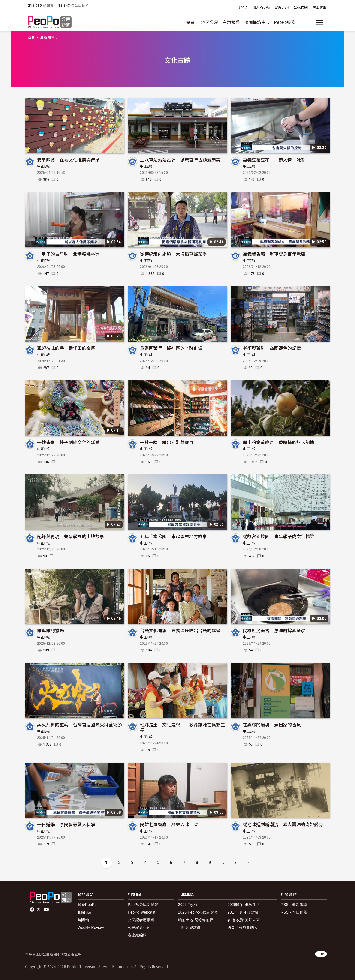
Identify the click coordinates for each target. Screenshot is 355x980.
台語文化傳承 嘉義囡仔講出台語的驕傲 (180, 630)
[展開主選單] (320, 22)
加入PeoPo (261, 7)
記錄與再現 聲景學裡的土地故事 (71, 536)
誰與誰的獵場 (51, 630)
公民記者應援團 (141, 920)
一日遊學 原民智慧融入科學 (66, 824)
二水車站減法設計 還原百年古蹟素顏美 (180, 160)
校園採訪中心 (257, 22)
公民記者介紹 (139, 928)
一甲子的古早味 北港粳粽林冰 (68, 254)
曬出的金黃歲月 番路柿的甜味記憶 (279, 442)
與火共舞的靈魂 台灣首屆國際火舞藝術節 (80, 724)
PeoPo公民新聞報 (143, 905)
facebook (32, 910)
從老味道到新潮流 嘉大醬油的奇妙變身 (283, 824)
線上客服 (320, 7)
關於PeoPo (87, 905)
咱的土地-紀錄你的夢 (196, 920)
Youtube (47, 910)
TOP (321, 954)
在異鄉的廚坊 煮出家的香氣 (272, 724)
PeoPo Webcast (142, 912)
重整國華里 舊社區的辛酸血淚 (171, 348)
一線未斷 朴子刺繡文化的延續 (68, 442)
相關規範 (85, 912)
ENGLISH (282, 7)
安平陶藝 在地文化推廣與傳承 (68, 160)
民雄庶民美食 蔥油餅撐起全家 (274, 630)
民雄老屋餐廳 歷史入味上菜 (169, 824)
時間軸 (83, 920)
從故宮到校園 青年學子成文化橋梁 (279, 536)
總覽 (191, 22)
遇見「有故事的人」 (244, 928)
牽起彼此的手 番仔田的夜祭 (66, 348)
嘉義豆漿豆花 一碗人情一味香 (274, 160)
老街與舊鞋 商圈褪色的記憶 (272, 348)
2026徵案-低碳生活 (244, 905)
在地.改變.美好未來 (244, 920)
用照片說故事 (190, 928)
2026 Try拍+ (189, 905)
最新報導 (47, 37)
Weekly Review (91, 928)
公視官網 (301, 7)
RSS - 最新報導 (294, 905)
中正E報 (43, 166)
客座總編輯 (137, 935)
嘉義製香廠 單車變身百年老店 (274, 254)
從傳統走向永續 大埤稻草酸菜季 (173, 254)
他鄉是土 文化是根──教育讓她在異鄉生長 (182, 727)
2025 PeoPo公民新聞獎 (198, 912)
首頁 (32, 37)
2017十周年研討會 (243, 912)
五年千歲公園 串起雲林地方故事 (173, 536)
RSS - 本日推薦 (294, 912)
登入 (244, 7)
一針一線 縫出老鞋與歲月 (167, 442)
